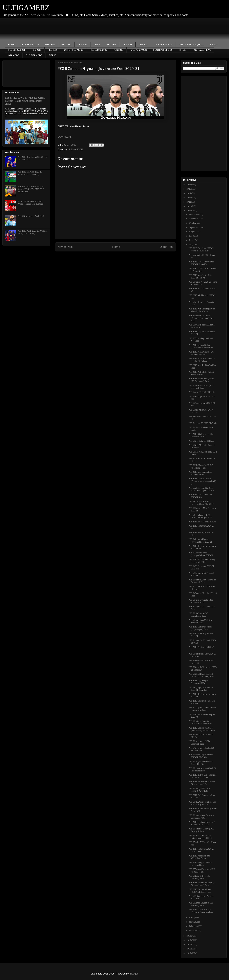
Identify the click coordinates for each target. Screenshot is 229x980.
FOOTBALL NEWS (202, 50)
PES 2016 (53, 50)
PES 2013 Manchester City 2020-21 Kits (200, 496)
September (194, 227)
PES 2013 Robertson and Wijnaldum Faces (199, 857)
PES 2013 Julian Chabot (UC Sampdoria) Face (201, 353)
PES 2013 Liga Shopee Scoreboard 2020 (198, 682)
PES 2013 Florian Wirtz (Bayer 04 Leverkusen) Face (202, 783)
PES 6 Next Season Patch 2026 (31, 216)
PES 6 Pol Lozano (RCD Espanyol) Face (199, 743)
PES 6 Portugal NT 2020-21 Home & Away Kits (201, 790)
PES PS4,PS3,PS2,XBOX (191, 45)
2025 (189, 189)
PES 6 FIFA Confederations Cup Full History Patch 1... (203, 803)
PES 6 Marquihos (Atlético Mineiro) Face (200, 621)
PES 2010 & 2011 (17, 50)
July (191, 236)
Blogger (134, 974)
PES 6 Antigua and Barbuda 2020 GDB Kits (201, 763)
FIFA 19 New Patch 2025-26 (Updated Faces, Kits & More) (31, 203)
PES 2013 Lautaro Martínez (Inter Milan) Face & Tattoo (202, 729)
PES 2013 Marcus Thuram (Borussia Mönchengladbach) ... (202, 481)
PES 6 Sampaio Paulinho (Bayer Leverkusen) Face (202, 709)
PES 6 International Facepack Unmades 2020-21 (201, 817)
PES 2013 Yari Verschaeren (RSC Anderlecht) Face (200, 891)
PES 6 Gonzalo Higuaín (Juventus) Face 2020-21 (200, 541)
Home (116, 247)
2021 (189, 206)
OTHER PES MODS (74, 50)
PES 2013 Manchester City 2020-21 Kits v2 (200, 276)
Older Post (166, 247)
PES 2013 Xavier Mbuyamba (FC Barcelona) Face (201, 380)
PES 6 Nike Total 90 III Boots (201, 441)
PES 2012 (36, 50)
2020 (189, 211)
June (191, 240)
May (191, 245)
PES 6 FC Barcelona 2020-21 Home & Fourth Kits (201, 250)
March (192, 922)
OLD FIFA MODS (34, 55)
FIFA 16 (52, 55)
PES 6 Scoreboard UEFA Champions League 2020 (200, 516)
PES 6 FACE (76, 150)
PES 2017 (111, 45)
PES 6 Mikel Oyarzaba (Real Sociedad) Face (201, 601)
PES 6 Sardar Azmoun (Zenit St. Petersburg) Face (202, 769)
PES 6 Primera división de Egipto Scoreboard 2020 (200, 837)
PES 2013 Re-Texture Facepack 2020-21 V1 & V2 (202, 547)
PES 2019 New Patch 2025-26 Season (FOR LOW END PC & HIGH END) (31, 189)
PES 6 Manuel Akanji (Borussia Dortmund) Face (202, 581)
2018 (189, 940)
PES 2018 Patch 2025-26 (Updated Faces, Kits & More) (33, 232)
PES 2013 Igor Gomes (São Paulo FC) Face (200, 473)
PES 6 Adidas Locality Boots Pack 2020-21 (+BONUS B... (202, 489)
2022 (189, 202)
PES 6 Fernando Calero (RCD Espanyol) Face (201, 830)
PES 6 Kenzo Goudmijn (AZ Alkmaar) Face (201, 904)
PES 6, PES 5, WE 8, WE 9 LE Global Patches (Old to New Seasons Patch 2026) (25, 101)
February (193, 926)
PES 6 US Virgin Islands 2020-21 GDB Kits (202, 749)
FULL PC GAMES (138, 50)
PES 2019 (83, 45)
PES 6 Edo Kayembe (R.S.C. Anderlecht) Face (201, 467)
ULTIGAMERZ (26, 8)
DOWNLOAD (65, 137)
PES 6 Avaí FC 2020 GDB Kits (202, 392)
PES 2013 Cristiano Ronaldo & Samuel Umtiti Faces (202, 823)
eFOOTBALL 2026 (30, 45)
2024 (189, 193)
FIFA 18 (214, 45)
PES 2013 (144, 45)
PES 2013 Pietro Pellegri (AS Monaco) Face (201, 373)
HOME (11, 45)
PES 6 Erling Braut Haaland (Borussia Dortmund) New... (202, 675)
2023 (189, 198)
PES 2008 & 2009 (98, 50)
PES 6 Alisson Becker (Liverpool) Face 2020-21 (201, 554)
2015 (189, 953)
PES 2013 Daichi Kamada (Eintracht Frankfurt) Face (201, 911)
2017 (189, 945)
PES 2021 (50, 45)
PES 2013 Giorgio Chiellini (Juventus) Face (200, 864)
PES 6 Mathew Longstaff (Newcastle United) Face (200, 722)
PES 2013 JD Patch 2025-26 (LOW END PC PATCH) (30, 173)
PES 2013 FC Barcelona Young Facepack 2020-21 (202, 561)
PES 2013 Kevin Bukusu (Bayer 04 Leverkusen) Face (202, 884)
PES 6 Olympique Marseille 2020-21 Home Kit (201, 689)
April (192, 917)
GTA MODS (14, 55)
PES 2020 (66, 45)
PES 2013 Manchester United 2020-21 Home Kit (201, 263)
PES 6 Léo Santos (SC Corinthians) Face (198, 615)
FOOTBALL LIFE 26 (163, 50)
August (192, 232)
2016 (189, 949)
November (194, 219)
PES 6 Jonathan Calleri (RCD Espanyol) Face (201, 387)
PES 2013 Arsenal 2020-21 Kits (202, 522)
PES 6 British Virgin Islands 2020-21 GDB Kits (201, 756)
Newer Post (65, 247)
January (193, 930)
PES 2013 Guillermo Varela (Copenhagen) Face (200, 628)
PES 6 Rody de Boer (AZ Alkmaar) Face (199, 877)
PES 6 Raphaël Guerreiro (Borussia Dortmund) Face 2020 (201, 318)
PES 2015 (118, 50)
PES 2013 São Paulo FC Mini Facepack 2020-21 (201, 435)
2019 (189, 936)
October (193, 223)
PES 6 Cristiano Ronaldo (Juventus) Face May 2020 (201, 503)
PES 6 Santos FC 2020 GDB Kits (203, 423)
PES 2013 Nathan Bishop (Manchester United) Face (201, 346)
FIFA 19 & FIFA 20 (164, 45)
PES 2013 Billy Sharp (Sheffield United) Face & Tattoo (203, 776)
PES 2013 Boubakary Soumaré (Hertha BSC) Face (202, 360)
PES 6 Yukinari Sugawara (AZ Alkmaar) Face (202, 871)
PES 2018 (127, 45)
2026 (189, 185)
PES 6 (97, 45)
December (194, 214)
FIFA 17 (183, 50)
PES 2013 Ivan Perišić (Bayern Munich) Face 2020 (202, 310)
